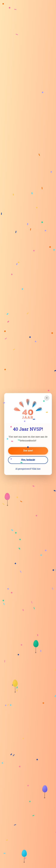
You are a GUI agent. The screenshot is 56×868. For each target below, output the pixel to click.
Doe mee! (28, 451)
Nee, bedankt (28, 460)
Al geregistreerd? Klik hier (28, 469)
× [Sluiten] (47, 398)
